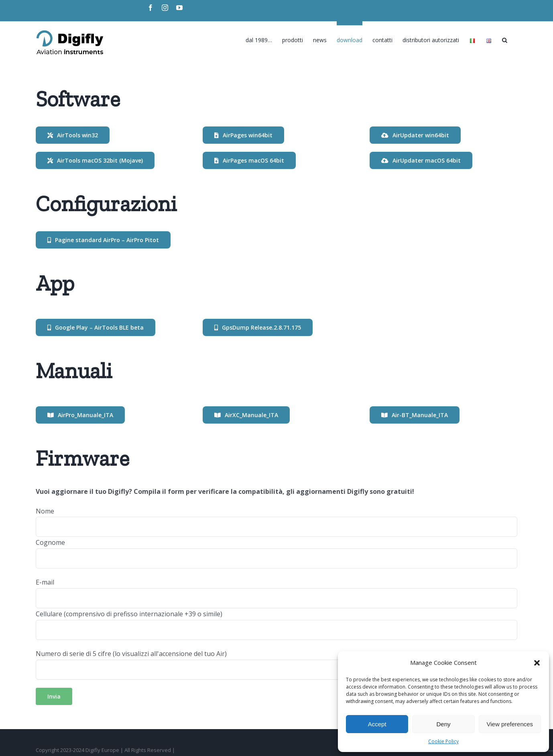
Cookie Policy (443, 741)
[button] (537, 663)
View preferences (510, 724)
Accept (377, 724)
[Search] (505, 38)
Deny (443, 724)
